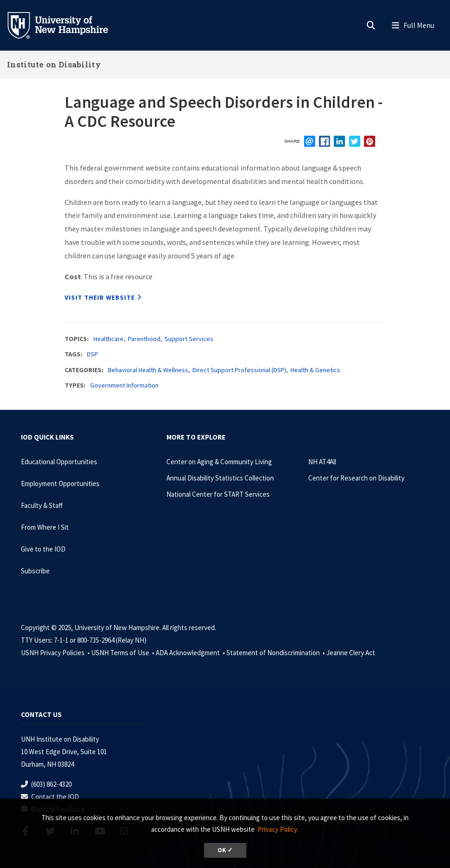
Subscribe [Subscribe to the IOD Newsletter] (35, 571)
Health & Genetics (315, 370)
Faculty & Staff (42, 505)
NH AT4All (322, 462)
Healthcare (109, 339)
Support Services (189, 339)
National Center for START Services (218, 494)
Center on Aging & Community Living (219, 462)
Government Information (124, 385)
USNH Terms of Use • (123, 653)
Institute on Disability (54, 64)
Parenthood (144, 339)
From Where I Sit (45, 527)
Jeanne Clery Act (351, 653)
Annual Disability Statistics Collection (220, 478)
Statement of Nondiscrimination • (276, 653)
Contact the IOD (55, 797)
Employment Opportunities (60, 483)
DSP (93, 354)
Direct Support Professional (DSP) (239, 370)
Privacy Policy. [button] (278, 829)
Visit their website (100, 297)
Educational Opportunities (59, 462)
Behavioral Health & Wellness (148, 370)
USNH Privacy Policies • (56, 653)
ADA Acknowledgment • (191, 653)
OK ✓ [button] (225, 850)
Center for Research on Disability (356, 478)
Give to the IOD (43, 549)
